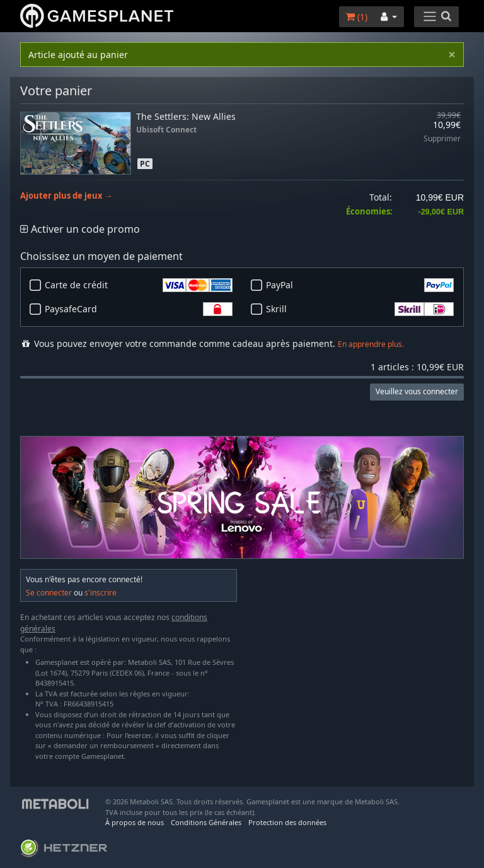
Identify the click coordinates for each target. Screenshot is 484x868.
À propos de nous (135, 822)
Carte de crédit (139, 285)
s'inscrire (101, 593)
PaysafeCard (139, 309)
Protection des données (287, 822)
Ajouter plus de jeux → (66, 196)
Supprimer (442, 139)
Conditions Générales (206, 822)
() (356, 17)
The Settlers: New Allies (186, 116)
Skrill (360, 309)
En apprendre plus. (371, 344)
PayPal (360, 285)
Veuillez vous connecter (417, 391)
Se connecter (49, 593)
